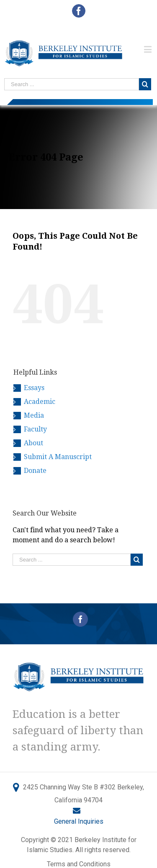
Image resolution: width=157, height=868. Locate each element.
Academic (40, 402)
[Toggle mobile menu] (148, 49)
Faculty (35, 429)
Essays (34, 388)
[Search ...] (72, 84)
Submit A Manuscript (58, 457)
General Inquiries (79, 821)
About (33, 443)
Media (34, 415)
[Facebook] (80, 619)
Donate (35, 471)
